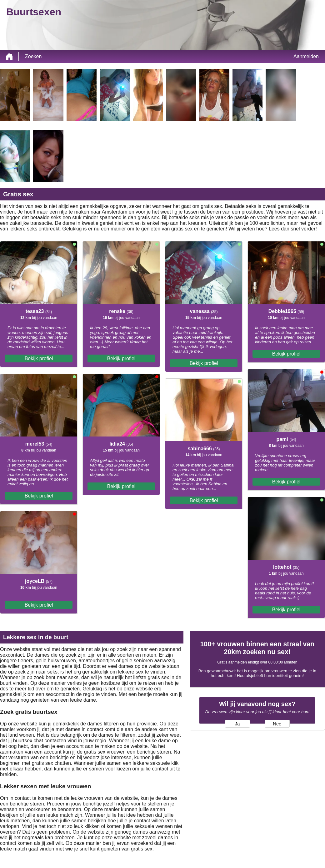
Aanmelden (306, 56)
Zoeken (33, 56)
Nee (277, 724)
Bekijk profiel (39, 358)
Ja (237, 724)
